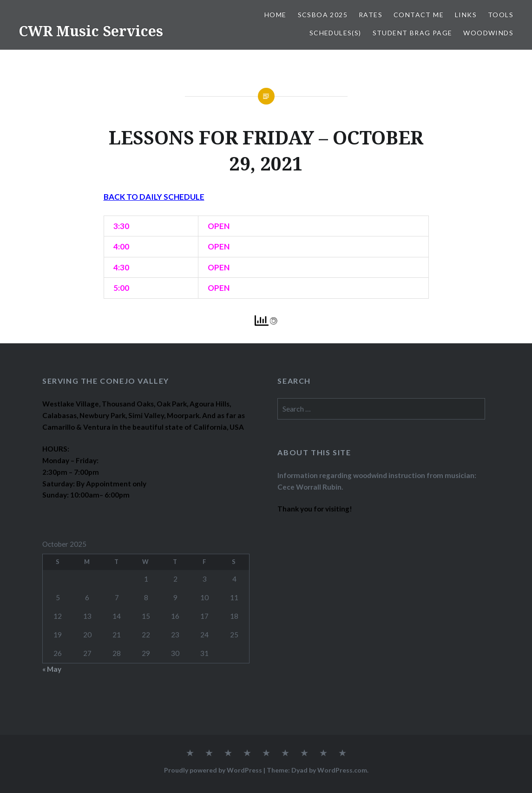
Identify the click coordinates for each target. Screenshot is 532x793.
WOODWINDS (488, 33)
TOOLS (501, 15)
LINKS (466, 15)
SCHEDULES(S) (335, 33)
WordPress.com (342, 770)
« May (52, 669)
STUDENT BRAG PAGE (413, 33)
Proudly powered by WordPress (213, 770)
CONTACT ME (419, 15)
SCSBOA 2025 (323, 15)
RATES (371, 15)
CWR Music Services (91, 31)
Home (276, 15)
